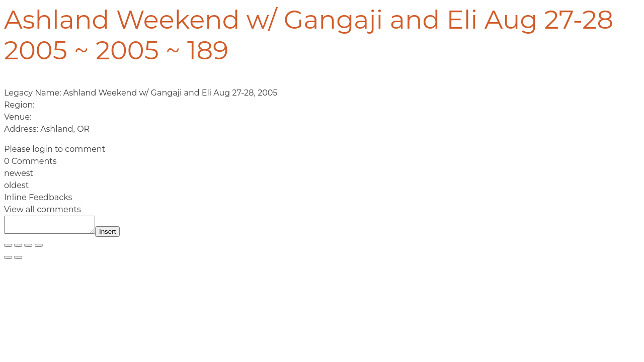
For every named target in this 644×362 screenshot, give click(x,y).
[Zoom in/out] (8, 248)
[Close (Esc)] (39, 248)
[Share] (28, 248)
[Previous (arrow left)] (8, 260)
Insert (117, 235)
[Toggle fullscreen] (18, 248)
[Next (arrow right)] (18, 260)
